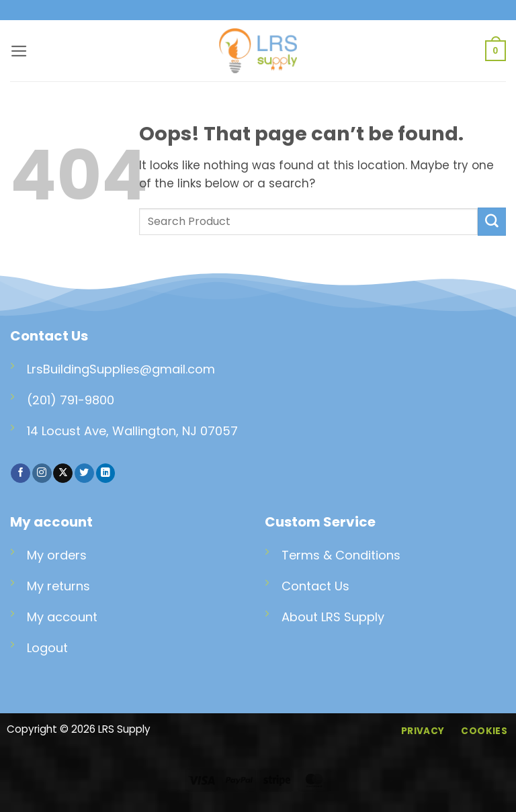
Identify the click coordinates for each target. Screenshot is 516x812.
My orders (57, 555)
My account (62, 617)
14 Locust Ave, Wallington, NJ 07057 (132, 431)
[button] (19, 51)
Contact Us (315, 586)
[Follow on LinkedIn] (106, 473)
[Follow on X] (63, 473)
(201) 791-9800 (71, 400)
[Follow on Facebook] (20, 473)
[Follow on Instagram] (42, 473)
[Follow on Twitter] (84, 473)
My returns (58, 586)
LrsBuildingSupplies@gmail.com (121, 369)
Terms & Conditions (341, 555)
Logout (47, 648)
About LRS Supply (333, 617)
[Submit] (492, 221)
